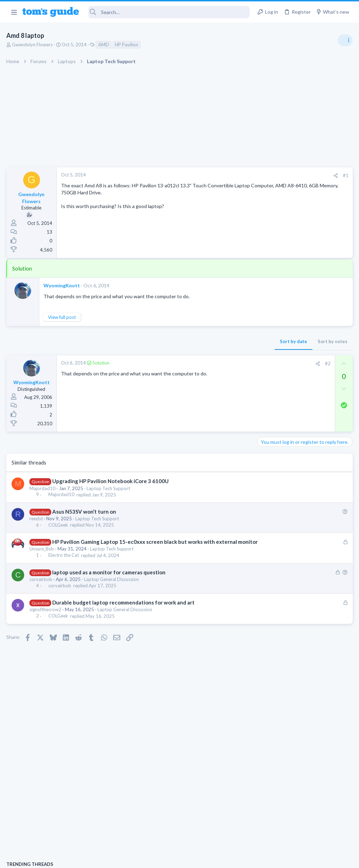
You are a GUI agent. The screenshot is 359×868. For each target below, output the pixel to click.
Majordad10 (43, 488)
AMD (104, 45)
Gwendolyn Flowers (33, 45)
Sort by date (181, 341)
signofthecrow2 (46, 617)
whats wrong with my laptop (301, 430)
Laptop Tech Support (109, 488)
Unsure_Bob (42, 556)
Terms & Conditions (246, 858)
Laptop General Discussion (112, 587)
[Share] (223, 176)
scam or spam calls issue (297, 396)
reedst (37, 519)
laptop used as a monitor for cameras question (109, 580)
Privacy (198, 858)
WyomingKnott (62, 285)
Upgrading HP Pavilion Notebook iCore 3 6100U (111, 481)
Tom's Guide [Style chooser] (302, 829)
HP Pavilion (127, 45)
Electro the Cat (64, 563)
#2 (215, 363)
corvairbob (42, 587)
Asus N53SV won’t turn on (84, 512)
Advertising (104, 858)
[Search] (169, 12)
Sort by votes (220, 341)
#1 (233, 175)
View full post (63, 317)
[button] (14, 12)
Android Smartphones (282, 416)
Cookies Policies (153, 858)
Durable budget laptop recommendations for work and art (124, 610)
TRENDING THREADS (270, 381)
